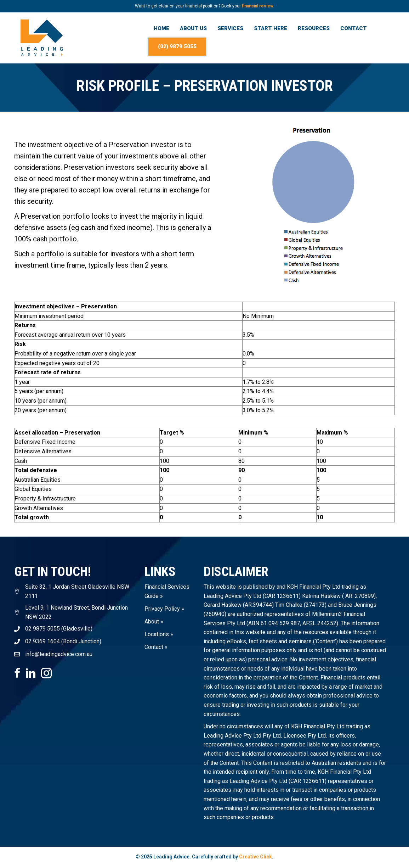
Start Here (271, 28)
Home (161, 28)
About (152, 621)
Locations (157, 634)
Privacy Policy (162, 608)
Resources (314, 28)
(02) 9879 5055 (177, 46)
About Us (193, 28)
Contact (354, 28)
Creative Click (255, 857)
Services (230, 28)
